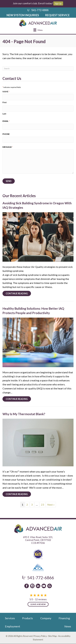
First (5, 102)
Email (6, 121)
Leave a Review (38, 604)
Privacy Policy (40, 636)
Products (28, 618)
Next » (51, 505)
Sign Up (58, 3)
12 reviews (41, 599)
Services (10, 618)
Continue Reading (18, 293)
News (68, 626)
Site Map (52, 636)
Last (4, 114)
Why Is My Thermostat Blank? (24, 414)
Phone (6, 134)
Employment (13, 626)
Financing (64, 618)
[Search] (38, 69)
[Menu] (38, 30)
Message (8, 147)
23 (43, 505)
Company (46, 618)
